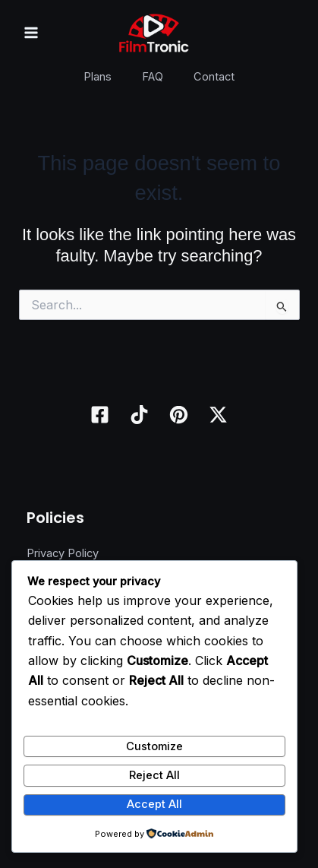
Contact (214, 77)
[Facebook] (100, 415)
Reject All (154, 775)
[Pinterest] (179, 415)
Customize (154, 746)
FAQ (153, 77)
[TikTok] (139, 415)
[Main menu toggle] (31, 33)
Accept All (154, 804)
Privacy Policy (63, 553)
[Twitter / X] (218, 415)
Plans (98, 77)
